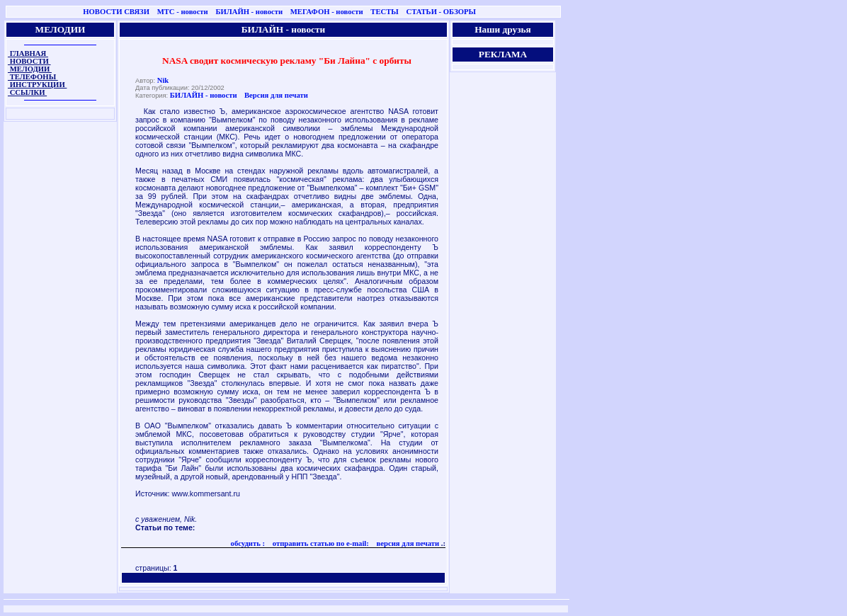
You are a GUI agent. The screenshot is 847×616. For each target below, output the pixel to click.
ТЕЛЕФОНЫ (33, 77)
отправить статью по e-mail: (320, 543)
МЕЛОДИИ (30, 69)
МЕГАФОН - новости (327, 12)
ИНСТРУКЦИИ (37, 85)
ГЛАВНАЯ (28, 53)
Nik (163, 80)
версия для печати (407, 543)
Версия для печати (276, 95)
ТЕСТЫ (384, 12)
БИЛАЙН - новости (249, 12)
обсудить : (248, 543)
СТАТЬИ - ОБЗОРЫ (441, 12)
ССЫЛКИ (27, 92)
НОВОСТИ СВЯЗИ (116, 12)
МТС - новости (183, 12)
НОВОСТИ (29, 61)
